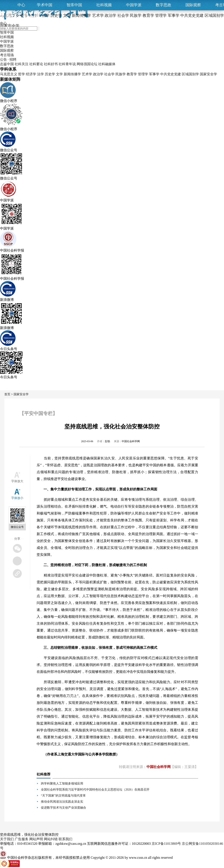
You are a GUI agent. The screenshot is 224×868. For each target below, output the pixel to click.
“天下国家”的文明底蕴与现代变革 (63, 796)
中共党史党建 (171, 74)
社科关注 (22, 64)
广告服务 (22, 839)
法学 (40, 74)
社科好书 (51, 64)
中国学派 (134, 5)
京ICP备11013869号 (166, 844)
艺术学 (87, 74)
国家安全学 (208, 74)
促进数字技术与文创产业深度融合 (64, 808)
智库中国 (74, 5)
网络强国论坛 (87, 64)
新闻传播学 (72, 74)
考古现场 (7, 55)
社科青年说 (67, 64)
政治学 (98, 74)
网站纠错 (51, 839)
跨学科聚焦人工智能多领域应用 (62, 784)
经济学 (31, 74)
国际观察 (193, 5)
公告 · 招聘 (8, 59)
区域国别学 (190, 74)
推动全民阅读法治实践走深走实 (62, 802)
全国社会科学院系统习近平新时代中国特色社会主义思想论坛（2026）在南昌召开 (95, 790)
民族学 (121, 74)
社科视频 (104, 5)
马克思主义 (9, 74)
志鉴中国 (7, 64)
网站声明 (36, 839)
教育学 (132, 74)
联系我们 (65, 839)
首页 (7, 394)
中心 (21, 5)
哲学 (22, 74)
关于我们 (7, 839)
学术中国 (45, 5)
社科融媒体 (107, 64)
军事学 (154, 74)
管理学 (143, 74)
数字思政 (163, 5)
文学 (59, 74)
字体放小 (17, 498)
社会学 (109, 74)
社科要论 (36, 64)
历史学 (50, 74)
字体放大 (17, 481)
